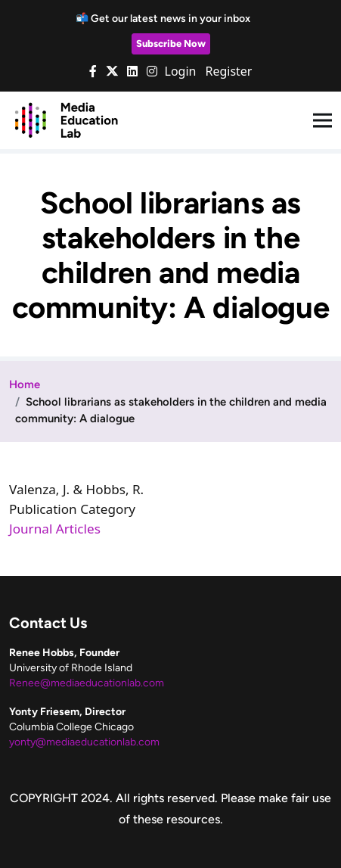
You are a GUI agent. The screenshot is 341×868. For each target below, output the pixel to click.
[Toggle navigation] (322, 121)
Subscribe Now (171, 44)
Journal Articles (55, 529)
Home (25, 384)
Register (228, 71)
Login (181, 71)
